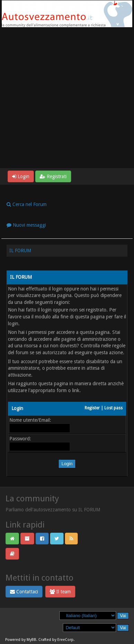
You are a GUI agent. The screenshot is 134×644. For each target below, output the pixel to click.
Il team (60, 592)
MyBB (31, 640)
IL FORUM (20, 251)
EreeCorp (65, 640)
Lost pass (113, 408)
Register (92, 408)
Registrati (53, 176)
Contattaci (24, 592)
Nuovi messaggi (26, 225)
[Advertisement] (67, 98)
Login (21, 176)
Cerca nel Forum (27, 204)
